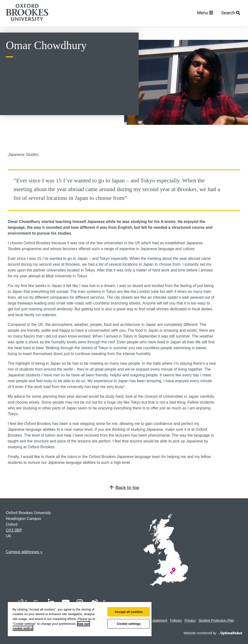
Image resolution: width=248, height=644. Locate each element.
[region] (80, 619)
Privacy (190, 620)
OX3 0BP (14, 530)
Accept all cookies (129, 612)
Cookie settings (129, 624)
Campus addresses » (24, 552)
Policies (176, 620)
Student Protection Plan (216, 620)
